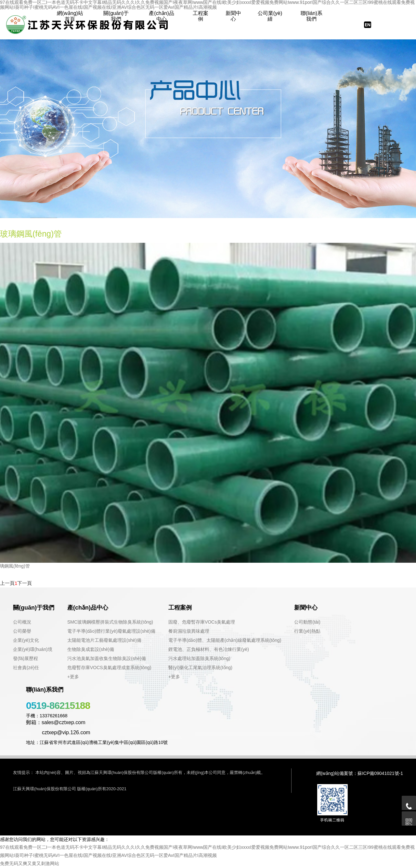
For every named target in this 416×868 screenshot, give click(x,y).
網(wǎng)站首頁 (70, 16)
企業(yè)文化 (26, 640)
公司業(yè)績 (270, 16)
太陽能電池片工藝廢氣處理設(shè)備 (104, 640)
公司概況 (22, 622)
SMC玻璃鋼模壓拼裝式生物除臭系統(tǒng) (110, 622)
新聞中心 (233, 16)
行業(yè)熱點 (307, 631)
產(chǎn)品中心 (161, 16)
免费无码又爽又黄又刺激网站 (30, 863)
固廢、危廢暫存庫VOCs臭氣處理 (202, 622)
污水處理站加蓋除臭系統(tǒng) (199, 658)
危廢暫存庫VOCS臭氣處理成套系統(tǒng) (109, 668)
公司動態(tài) (307, 622)
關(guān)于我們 (116, 16)
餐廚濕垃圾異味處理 (189, 631)
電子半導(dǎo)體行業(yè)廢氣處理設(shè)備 (111, 631)
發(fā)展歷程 (26, 658)
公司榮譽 (22, 631)
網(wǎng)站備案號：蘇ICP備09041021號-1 (360, 773)
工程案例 (201, 16)
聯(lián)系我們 (312, 16)
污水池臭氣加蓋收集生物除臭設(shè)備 (107, 658)
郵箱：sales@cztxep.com (56, 722)
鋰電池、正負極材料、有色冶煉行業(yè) (209, 649)
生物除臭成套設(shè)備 (91, 649)
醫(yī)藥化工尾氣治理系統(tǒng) (200, 668)
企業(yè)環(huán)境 (33, 649)
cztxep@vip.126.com (58, 732)
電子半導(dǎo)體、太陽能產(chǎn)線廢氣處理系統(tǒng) (225, 640)
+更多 (73, 677)
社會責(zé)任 (26, 668)
